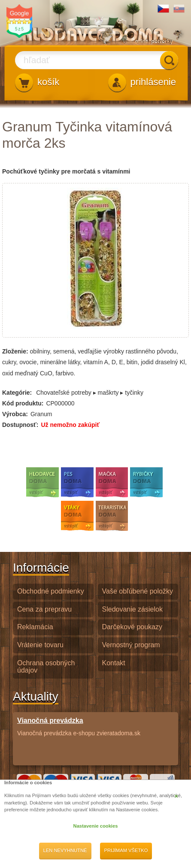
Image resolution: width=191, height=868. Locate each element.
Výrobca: (15, 414)
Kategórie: (17, 393)
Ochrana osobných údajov (46, 667)
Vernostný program (131, 645)
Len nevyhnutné (65, 850)
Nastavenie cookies (96, 826)
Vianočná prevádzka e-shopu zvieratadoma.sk (79, 726)
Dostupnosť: (20, 425)
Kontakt (114, 663)
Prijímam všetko (126, 850)
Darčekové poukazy (132, 627)
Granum (41, 414)
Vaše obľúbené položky (138, 591)
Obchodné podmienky (51, 591)
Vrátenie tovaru (40, 645)
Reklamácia (35, 627)
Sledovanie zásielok (132, 609)
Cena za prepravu (44, 609)
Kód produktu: (23, 403)
